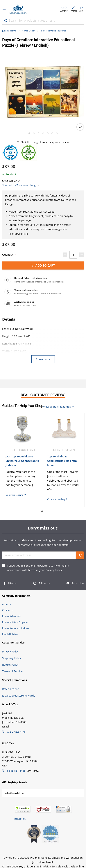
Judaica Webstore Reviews (16, 628)
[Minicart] (81, 9)
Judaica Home (9, 31)
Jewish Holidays (10, 634)
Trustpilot (20, 819)
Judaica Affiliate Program (15, 622)
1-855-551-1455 (16, 771)
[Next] (81, 457)
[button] (43, 90)
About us (7, 604)
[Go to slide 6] (52, 133)
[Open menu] (4, 9)
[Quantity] (73, 255)
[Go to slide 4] (43, 133)
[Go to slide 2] (34, 133)
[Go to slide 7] (57, 133)
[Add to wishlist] (80, 127)
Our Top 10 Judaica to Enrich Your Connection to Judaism (22, 461)
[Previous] (5, 457)
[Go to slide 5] (48, 133)
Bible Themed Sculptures (53, 31)
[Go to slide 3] (38, 133)
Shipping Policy (12, 658)
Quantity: (9, 255)
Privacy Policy (54, 570)
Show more (43, 359)
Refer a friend (11, 689)
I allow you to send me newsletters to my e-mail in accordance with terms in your (38, 568)
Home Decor (28, 31)
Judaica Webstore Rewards (19, 696)
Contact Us (8, 610)
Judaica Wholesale (11, 616)
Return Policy (10, 665)
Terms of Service (12, 671)
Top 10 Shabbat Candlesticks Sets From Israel (62, 461)
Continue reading (16, 495)
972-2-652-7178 (16, 732)
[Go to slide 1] (29, 133)
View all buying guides (59, 407)
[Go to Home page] (18, 9)
